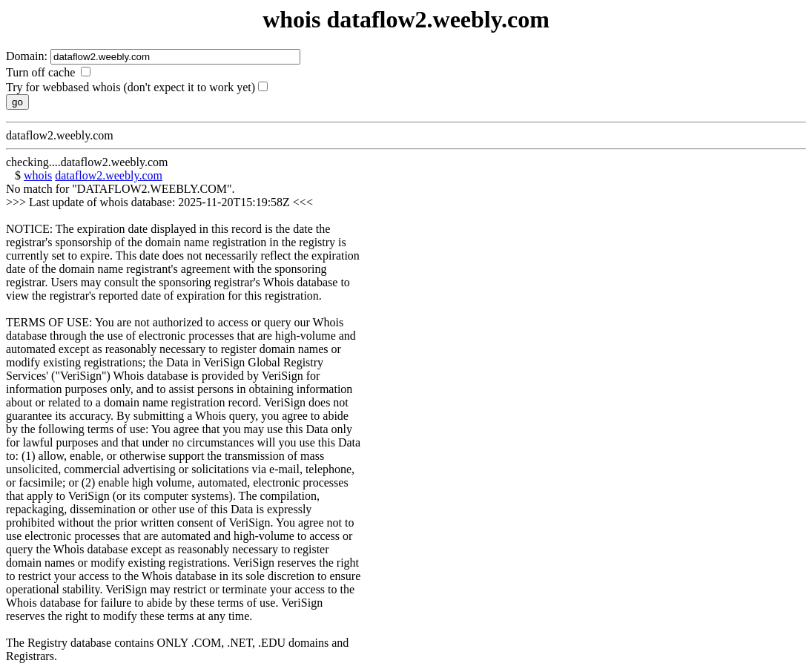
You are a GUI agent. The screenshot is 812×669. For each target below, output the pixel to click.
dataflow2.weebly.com (109, 175)
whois (38, 175)
